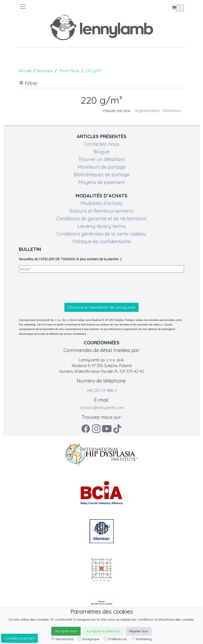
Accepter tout (66, 631)
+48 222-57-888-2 (101, 390)
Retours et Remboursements (101, 211)
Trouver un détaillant (101, 159)
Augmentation (147, 111)
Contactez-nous (101, 144)
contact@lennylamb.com (102, 408)
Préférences (115, 639)
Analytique (89, 639)
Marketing (142, 639)
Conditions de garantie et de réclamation (101, 219)
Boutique (45, 71)
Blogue (101, 152)
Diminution (172, 111)
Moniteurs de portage (102, 167)
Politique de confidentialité (102, 241)
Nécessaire (62, 639)
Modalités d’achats (101, 203)
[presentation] (55, 288)
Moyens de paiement (102, 182)
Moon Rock (69, 71)
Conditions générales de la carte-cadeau (101, 234)
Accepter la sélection (103, 631)
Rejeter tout (139, 631)
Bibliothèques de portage (102, 175)
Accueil (25, 71)
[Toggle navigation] (60, 6)
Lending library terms (102, 226)
